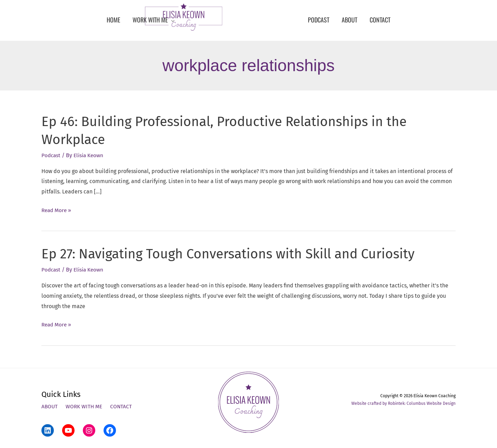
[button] (154, 20)
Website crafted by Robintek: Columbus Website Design (403, 403)
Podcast (51, 155)
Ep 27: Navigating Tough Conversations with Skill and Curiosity (233, 254)
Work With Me (85, 406)
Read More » (57, 210)
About (50, 406)
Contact (123, 406)
